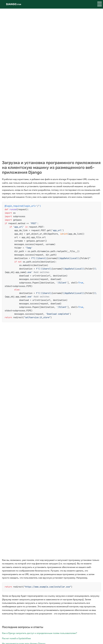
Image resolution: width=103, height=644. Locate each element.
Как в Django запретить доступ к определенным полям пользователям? (39, 633)
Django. (14, 4)
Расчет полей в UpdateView (16, 638)
